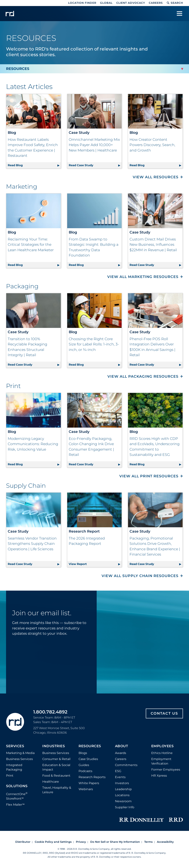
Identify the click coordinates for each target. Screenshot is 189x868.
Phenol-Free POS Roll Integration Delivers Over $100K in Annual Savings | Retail (152, 347)
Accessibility (165, 842)
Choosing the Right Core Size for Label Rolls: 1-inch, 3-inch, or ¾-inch (94, 344)
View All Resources (156, 177)
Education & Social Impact (56, 767)
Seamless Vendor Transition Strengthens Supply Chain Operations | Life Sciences (32, 544)
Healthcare (51, 782)
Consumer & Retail (56, 759)
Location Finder (82, 3)
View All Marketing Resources (143, 277)
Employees (162, 746)
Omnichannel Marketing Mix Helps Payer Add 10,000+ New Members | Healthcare (94, 145)
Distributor (23, 842)
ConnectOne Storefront (17, 796)
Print (10, 776)
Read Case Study (95, 165)
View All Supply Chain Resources (140, 576)
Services (15, 746)
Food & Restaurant (56, 776)
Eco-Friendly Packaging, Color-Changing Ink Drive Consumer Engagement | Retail (91, 447)
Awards (121, 753)
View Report (95, 563)
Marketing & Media (20, 753)
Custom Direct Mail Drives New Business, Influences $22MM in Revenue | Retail (153, 245)
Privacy (81, 842)
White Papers (89, 783)
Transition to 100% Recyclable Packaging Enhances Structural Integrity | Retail (27, 347)
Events (120, 777)
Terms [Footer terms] (148, 842)
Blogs (83, 753)
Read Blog (34, 165)
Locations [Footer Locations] (122, 795)
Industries (54, 746)
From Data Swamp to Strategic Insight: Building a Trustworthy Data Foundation (94, 247)
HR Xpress (159, 776)
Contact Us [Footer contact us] (164, 713)
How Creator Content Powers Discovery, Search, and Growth (152, 145)
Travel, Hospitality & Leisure (57, 790)
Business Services (19, 759)
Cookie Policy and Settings (53, 842)
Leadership (123, 789)
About (122, 746)
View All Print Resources (149, 476)
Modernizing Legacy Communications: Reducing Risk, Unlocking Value (33, 444)
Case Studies (88, 759)
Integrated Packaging (14, 767)
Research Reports (92, 777)
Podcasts (85, 771)
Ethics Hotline (162, 753)
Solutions (17, 786)
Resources (90, 746)
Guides (84, 765)
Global (106, 3)
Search (175, 3)
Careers (156, 3)
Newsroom (123, 801)
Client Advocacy (131, 3)
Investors (122, 783)
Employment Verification (161, 761)
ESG (118, 771)
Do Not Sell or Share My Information (115, 842)
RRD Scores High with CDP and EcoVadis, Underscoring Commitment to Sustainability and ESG (155, 447)
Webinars (86, 789)
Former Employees (166, 770)
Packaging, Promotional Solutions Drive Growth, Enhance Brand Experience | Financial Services (155, 546)
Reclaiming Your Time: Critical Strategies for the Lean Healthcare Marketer (31, 245)
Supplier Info (125, 807)
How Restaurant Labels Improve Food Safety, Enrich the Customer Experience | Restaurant (33, 148)
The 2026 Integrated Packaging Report (87, 541)
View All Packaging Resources (143, 376)
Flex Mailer (15, 805)
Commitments (126, 765)
